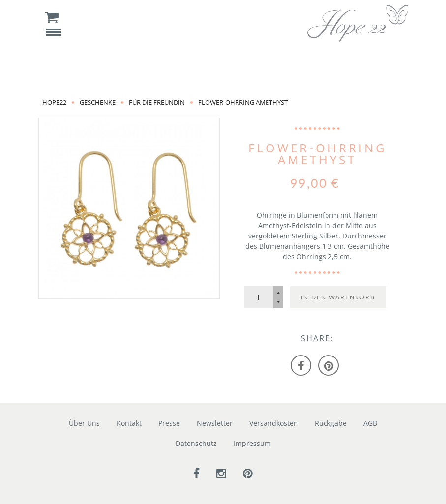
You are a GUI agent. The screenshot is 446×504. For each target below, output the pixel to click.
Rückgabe (331, 423)
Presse (169, 423)
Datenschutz (196, 443)
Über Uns (84, 423)
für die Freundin (157, 102)
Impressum (252, 443)
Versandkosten (274, 423)
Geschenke (98, 102)
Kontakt (129, 423)
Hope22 (54, 102)
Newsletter (215, 423)
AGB (370, 423)
